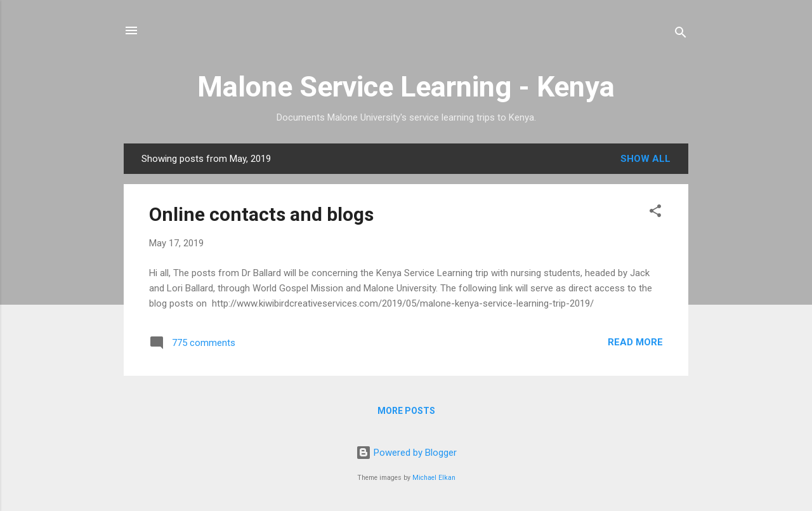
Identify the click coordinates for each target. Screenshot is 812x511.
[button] (655, 213)
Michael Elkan (434, 478)
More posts (406, 411)
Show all (645, 159)
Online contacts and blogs (261, 214)
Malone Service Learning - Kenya (406, 87)
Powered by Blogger (406, 453)
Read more (635, 342)
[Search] (681, 35)
